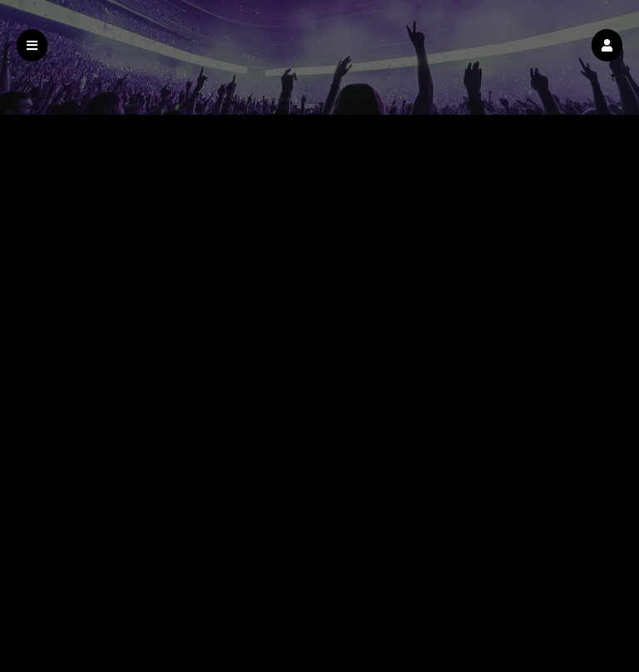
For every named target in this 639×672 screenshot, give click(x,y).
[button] (607, 45)
